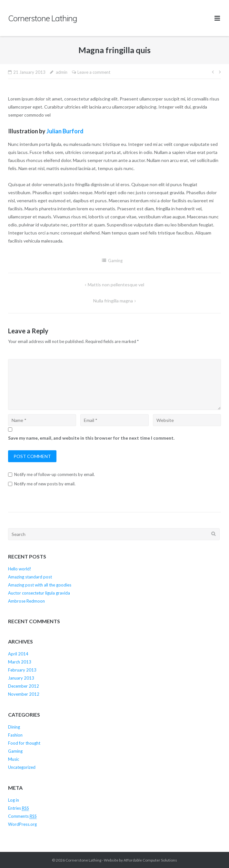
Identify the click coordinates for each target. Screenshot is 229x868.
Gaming (115, 261)
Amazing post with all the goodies (40, 585)
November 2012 (24, 694)
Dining (14, 727)
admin (62, 72)
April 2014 (18, 654)
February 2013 (22, 670)
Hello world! (20, 569)
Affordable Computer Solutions (150, 860)
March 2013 (20, 662)
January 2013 (21, 678)
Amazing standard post (30, 577)
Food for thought (24, 743)
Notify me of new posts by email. (45, 484)
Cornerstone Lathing (83, 860)
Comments (22, 816)
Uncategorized (22, 767)
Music (14, 759)
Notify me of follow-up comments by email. (55, 474)
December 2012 (24, 686)
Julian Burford (65, 131)
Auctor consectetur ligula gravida (39, 593)
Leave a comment (94, 72)
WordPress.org (22, 824)
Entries (19, 808)
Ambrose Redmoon (26, 601)
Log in (14, 800)
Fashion (15, 735)
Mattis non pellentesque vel (116, 285)
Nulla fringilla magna (113, 301)
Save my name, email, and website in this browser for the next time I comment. (91, 438)
